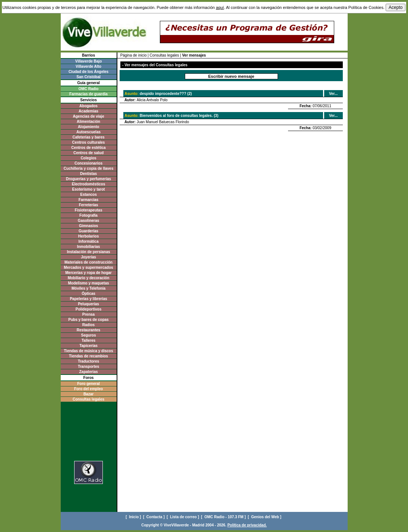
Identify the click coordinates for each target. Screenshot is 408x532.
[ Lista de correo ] (183, 517)
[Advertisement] (88, 434)
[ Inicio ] (134, 517)
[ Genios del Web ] (265, 517)
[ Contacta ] (154, 517)
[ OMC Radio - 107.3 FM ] (224, 517)
